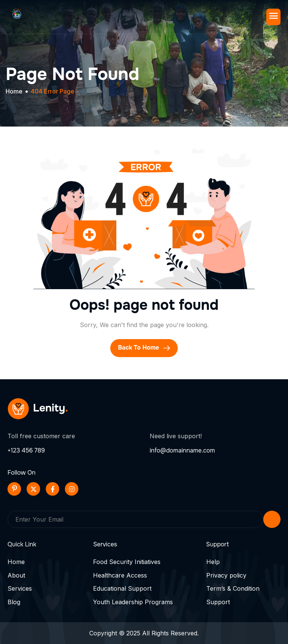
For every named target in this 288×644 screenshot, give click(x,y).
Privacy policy (226, 575)
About (16, 575)
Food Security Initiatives (127, 562)
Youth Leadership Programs (133, 602)
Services (20, 588)
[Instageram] (72, 489)
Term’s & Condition (233, 588)
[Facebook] (52, 489)
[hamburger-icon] (273, 17)
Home (16, 562)
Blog (14, 602)
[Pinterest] (14, 489)
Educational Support (122, 588)
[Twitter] (33, 489)
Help (213, 562)
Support (218, 602)
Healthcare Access (120, 575)
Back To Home (144, 348)
